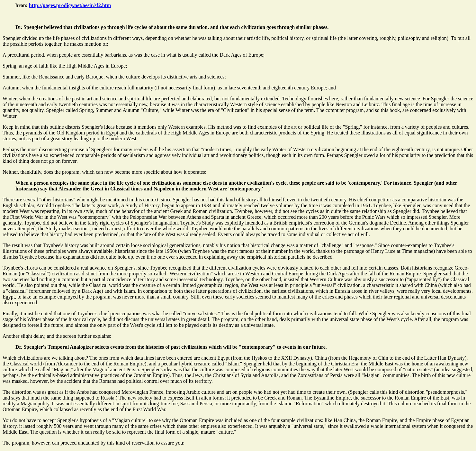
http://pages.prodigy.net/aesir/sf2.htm (70, 5)
